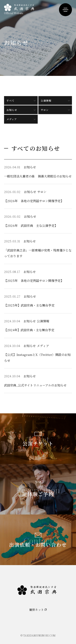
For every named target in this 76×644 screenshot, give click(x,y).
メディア (12, 119)
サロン (45, 110)
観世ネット (37, 610)
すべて (10, 100)
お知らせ (12, 110)
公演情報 (46, 100)
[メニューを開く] (65, 10)
